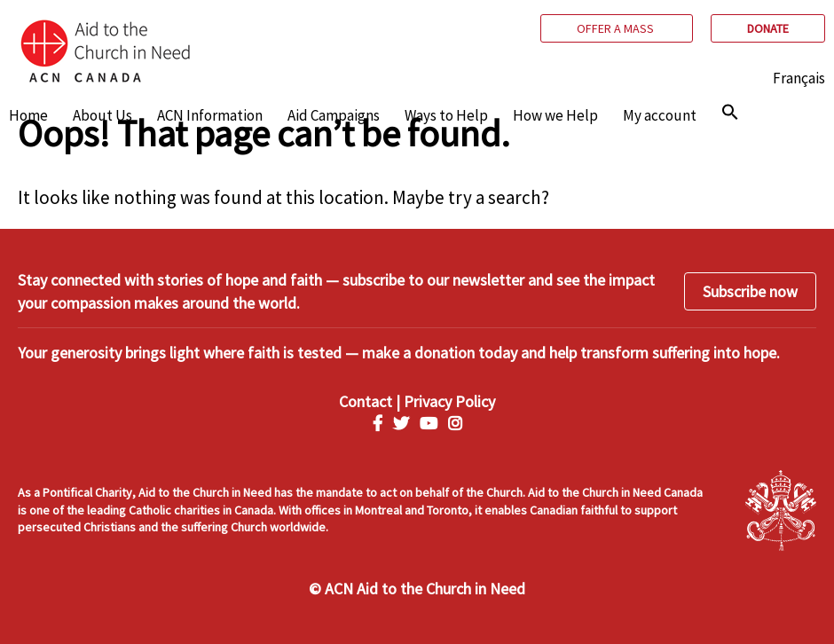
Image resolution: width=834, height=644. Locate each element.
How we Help (555, 115)
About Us (102, 115)
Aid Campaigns (334, 115)
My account (660, 115)
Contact (366, 401)
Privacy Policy (449, 401)
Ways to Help (446, 115)
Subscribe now (750, 291)
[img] (730, 112)
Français (799, 78)
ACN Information (210, 115)
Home (28, 115)
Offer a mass (617, 28)
